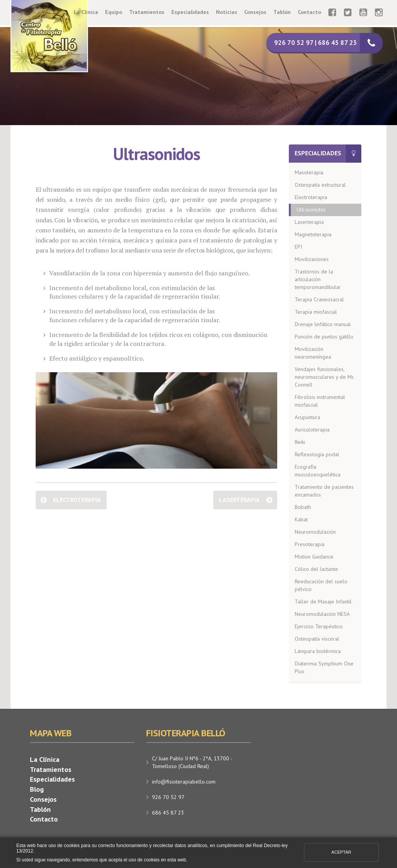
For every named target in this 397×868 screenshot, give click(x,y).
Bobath (303, 507)
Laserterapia (239, 500)
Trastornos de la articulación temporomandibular (318, 279)
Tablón (282, 12)
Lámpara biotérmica (318, 651)
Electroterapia (77, 500)
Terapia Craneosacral (319, 299)
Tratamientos (147, 12)
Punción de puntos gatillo (324, 337)
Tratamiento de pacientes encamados (324, 491)
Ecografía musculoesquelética (318, 471)
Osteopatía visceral (317, 639)
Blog (37, 789)
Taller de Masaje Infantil (323, 602)
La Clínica (86, 12)
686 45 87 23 (168, 813)
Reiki (300, 442)
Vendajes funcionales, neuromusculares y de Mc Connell (324, 377)
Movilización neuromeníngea (313, 353)
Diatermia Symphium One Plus (324, 667)
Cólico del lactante (316, 569)
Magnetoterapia (313, 234)
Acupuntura (307, 417)
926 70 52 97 (168, 797)
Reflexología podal (317, 454)
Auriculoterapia (312, 430)
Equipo (114, 12)
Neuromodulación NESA (322, 614)
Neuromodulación (315, 532)
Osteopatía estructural (320, 185)
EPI (298, 247)
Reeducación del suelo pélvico (321, 585)
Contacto (309, 12)
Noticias (227, 12)
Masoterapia (309, 172)
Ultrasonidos (311, 210)
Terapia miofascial (316, 312)
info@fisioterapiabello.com (184, 782)
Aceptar (341, 852)
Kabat (301, 519)
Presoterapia (310, 544)
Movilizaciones (312, 259)
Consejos (255, 12)
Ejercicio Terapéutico (319, 626)
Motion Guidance (314, 557)
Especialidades (190, 12)
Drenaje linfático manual (323, 324)
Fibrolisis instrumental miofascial (320, 401)
